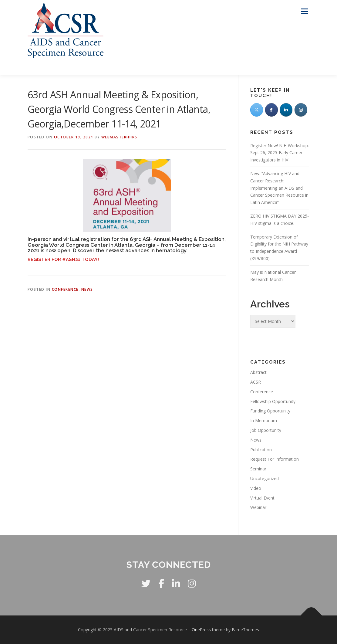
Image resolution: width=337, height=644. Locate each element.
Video (256, 488)
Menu (304, 11)
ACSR (256, 382)
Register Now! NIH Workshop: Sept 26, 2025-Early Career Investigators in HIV (280, 153)
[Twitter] (257, 110)
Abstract (258, 372)
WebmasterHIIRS (119, 137)
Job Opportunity (266, 430)
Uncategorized (265, 478)
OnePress (201, 630)
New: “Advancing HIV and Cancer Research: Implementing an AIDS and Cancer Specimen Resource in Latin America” (279, 188)
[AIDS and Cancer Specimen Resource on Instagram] (301, 110)
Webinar (258, 507)
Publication (261, 450)
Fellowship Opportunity (273, 401)
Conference (65, 289)
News (87, 289)
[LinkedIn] (286, 110)
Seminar (258, 469)
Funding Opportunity (270, 411)
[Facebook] (271, 110)
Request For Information (275, 459)
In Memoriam (264, 420)
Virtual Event (262, 498)
